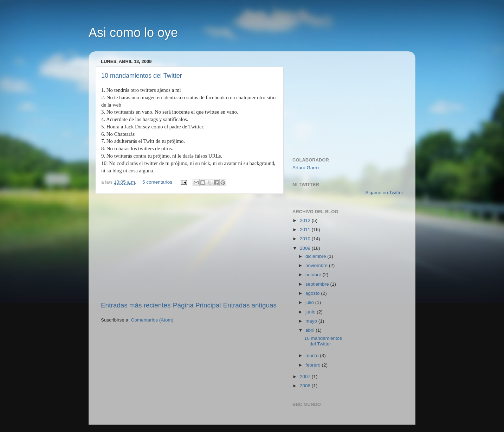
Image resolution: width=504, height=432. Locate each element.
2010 (306, 239)
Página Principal (197, 305)
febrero (314, 365)
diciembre (316, 256)
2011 (306, 230)
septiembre (318, 284)
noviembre (317, 265)
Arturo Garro (306, 168)
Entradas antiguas (250, 305)
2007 (306, 377)
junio (311, 312)
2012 (306, 220)
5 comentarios (157, 182)
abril (311, 330)
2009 (306, 248)
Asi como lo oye (133, 33)
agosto (313, 293)
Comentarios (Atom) (152, 320)
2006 (306, 386)
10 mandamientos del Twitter (142, 76)
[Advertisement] (189, 247)
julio (310, 302)
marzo (313, 355)
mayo (312, 321)
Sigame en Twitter (384, 193)
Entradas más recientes (136, 305)
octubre (314, 275)
